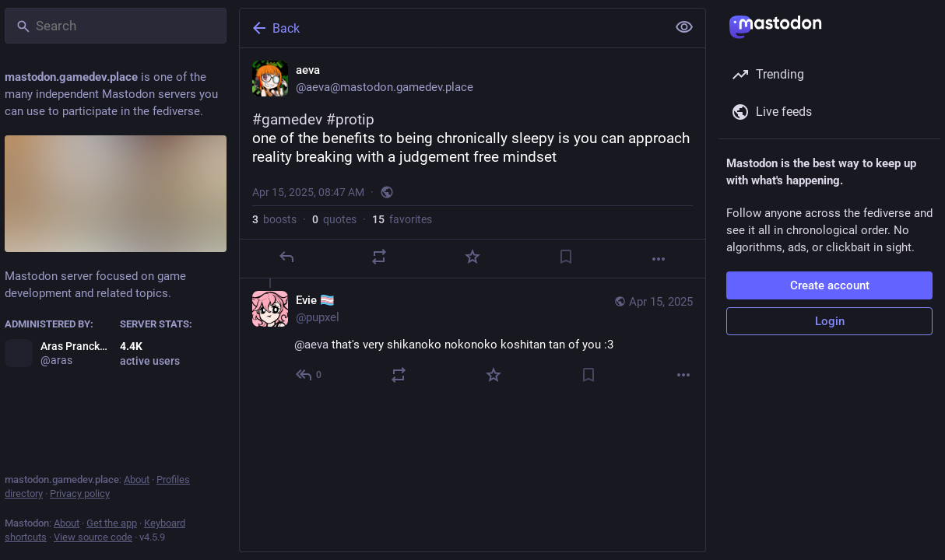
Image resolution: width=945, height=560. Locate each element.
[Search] (116, 26)
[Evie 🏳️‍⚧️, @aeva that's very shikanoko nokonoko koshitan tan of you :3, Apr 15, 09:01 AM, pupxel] (472, 339)
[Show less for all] (684, 27)
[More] (659, 259)
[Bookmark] (566, 257)
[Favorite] (472, 257)
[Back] (451, 28)
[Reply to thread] (309, 375)
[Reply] (286, 257)
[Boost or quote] (379, 257)
